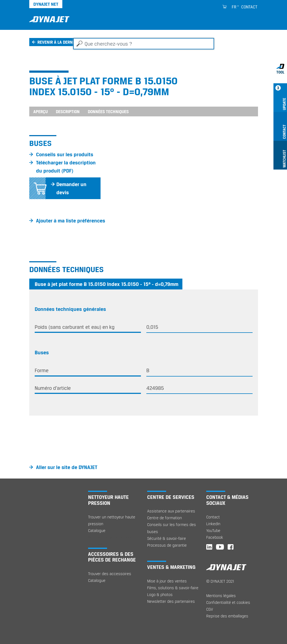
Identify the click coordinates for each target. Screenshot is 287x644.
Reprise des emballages (227, 616)
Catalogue (97, 530)
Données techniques (108, 111)
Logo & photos (160, 594)
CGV (210, 609)
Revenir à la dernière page (64, 42)
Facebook (215, 537)
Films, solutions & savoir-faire (173, 588)
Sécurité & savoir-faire (167, 538)
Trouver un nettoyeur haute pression (112, 520)
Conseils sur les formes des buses (172, 528)
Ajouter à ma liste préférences (71, 221)
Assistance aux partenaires (171, 511)
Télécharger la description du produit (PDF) (66, 167)
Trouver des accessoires (110, 574)
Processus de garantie (167, 545)
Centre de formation (165, 518)
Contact (249, 7)
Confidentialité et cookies (228, 602)
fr (234, 7)
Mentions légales (221, 596)
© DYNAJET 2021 (220, 581)
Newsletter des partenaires (171, 601)
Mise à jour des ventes (167, 581)
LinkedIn (213, 524)
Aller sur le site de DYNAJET (67, 467)
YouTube (213, 530)
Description (68, 111)
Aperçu (41, 111)
